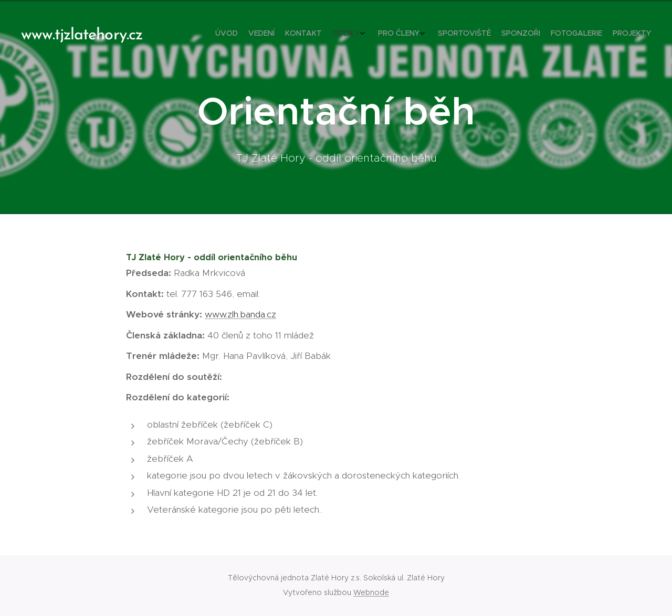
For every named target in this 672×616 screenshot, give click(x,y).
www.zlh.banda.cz (240, 314)
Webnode (371, 592)
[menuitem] (553, 34)
